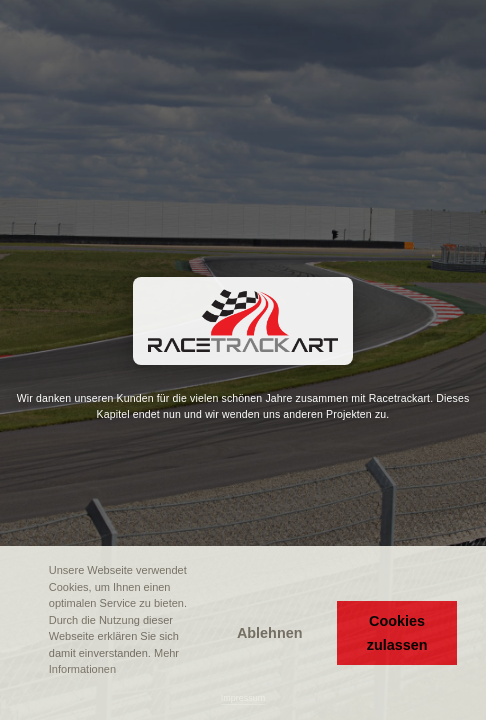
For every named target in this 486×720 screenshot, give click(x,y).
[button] (31, 697)
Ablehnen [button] (270, 633)
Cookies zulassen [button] (397, 633)
